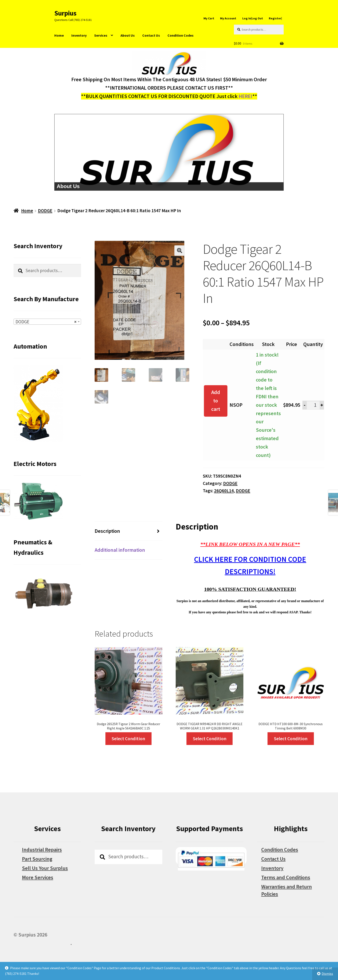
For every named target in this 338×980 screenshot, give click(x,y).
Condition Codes (181, 35)
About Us (128, 35)
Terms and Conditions (286, 877)
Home (59, 35)
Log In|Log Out (253, 18)
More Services (38, 877)
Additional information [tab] (120, 550)
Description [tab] (107, 531)
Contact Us (151, 35)
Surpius (65, 13)
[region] (169, 152)
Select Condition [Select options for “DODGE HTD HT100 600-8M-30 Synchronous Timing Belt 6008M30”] (291, 739)
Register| (275, 18)
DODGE (45, 211)
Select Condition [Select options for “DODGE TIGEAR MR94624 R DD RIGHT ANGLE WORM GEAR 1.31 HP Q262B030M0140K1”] (210, 739)
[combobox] (47, 322)
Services (101, 35)
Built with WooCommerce (42, 943)
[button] (180, 251)
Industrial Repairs (42, 850)
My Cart (209, 18)
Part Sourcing (37, 859)
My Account (228, 18)
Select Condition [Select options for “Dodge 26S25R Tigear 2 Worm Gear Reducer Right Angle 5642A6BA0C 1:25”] (128, 739)
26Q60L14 (224, 491)
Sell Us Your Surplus (45, 868)
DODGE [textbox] (46, 322)
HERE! (246, 96)
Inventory (79, 35)
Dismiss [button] (327, 974)
